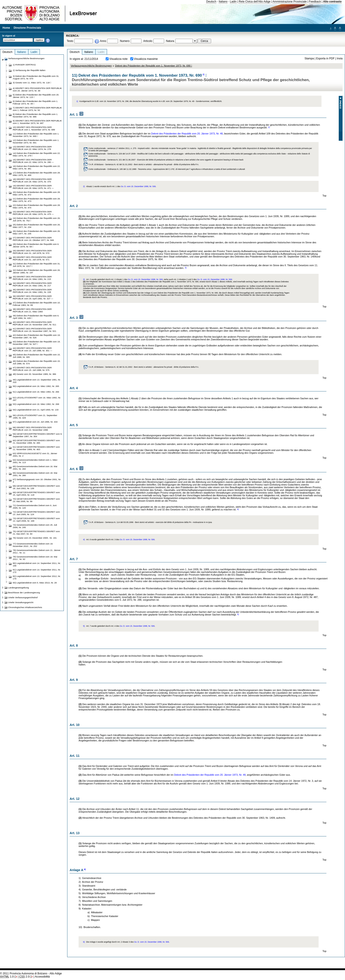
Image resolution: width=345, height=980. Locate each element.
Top (324, 196)
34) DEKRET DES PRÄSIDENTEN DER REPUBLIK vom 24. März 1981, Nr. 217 (32, 284)
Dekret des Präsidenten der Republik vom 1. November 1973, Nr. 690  (154, 66)
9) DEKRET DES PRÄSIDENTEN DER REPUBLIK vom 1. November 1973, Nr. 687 (37, 122)
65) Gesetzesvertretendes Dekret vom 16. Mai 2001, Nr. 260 (35, 468)
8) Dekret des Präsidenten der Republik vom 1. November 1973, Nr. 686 (35, 115)
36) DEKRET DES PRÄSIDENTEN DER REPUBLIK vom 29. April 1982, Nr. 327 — (33, 297)
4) (238, 509)
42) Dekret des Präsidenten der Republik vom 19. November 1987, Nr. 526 (37, 336)
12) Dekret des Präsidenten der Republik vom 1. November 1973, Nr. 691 (36, 141)
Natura (170, 41)
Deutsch (211, 2)
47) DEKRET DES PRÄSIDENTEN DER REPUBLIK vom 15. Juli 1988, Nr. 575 (32, 369)
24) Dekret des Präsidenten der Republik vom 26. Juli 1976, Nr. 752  (37, 219)
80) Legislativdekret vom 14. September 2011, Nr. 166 (37, 564)
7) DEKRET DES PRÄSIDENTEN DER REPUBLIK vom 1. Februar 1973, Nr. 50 (37, 109)
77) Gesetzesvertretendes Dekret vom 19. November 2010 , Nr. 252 (33, 545)
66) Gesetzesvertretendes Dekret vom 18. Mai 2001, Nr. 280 (35, 474)
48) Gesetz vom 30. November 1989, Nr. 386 (34, 374)
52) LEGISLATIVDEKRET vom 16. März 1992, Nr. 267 (37, 399)
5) (238, 614)
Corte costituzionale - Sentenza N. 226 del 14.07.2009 (112, 154)
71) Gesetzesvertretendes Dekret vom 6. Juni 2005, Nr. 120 (35, 507)
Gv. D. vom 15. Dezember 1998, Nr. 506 (138, 186)
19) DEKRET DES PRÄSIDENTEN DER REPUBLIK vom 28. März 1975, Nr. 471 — (33, 187)
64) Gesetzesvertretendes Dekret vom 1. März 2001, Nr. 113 (35, 461)
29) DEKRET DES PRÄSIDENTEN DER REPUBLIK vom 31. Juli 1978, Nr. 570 (32, 252)
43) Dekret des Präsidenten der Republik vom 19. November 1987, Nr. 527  (37, 343)
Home (6, 28)
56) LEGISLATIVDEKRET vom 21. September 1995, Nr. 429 (35, 417)
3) (186, 268)
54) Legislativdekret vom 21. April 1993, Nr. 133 (36, 410)
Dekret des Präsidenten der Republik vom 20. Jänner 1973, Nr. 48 (187, 134)
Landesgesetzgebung (18, 588)
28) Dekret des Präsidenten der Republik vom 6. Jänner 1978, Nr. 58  (36, 245)
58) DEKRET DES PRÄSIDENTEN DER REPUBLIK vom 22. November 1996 (32, 429)
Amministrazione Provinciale (290, 2)
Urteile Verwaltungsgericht (21, 602)
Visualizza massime (146, 59)
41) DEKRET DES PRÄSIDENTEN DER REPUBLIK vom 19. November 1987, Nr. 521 (34, 330)
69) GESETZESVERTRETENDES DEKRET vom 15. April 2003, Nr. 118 (36, 494)
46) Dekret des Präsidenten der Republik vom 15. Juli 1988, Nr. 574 (37, 362)
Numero (125, 41)
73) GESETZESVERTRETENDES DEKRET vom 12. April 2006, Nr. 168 (36, 520)
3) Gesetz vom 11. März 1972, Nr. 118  (32, 83)
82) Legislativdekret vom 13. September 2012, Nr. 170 (37, 577)
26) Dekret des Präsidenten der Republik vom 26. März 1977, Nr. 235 (37, 232)
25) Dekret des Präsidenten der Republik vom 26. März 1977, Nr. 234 (37, 226)
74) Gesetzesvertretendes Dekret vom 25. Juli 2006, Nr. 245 (35, 526)
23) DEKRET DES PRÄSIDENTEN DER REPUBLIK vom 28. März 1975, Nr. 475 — (33, 213)
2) (269, 127)
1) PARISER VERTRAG (24, 65)
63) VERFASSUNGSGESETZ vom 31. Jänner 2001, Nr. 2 (35, 455)
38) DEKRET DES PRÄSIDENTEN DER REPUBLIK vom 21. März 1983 (32, 310)
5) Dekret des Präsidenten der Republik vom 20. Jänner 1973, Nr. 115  (36, 96)
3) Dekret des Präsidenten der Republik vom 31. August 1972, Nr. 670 (36, 77)
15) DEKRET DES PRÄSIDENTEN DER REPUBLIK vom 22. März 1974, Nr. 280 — (33, 161)
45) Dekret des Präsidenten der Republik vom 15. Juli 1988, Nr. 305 (37, 356)
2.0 (24, 977)
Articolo (148, 41)
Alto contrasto (332, 2)
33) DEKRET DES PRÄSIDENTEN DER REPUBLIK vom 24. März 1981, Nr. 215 (32, 278)
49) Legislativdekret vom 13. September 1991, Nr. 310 (37, 381)
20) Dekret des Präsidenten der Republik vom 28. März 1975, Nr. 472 (37, 193)
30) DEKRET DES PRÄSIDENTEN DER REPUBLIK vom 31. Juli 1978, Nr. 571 (32, 258)
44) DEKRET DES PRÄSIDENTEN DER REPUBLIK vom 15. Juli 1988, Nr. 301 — (32, 349)
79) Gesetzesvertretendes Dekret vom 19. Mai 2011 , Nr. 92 (35, 558)
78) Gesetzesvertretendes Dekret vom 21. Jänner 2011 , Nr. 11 (37, 551)
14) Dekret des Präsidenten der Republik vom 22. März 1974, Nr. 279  (37, 154)
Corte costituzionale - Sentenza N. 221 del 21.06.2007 (112, 160)
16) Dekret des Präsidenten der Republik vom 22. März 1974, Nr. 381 (37, 167)
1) (204, 74)
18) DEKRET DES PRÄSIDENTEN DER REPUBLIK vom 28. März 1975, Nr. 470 (32, 180)
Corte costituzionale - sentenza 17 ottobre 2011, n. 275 (112, 148)
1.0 (7, 977)
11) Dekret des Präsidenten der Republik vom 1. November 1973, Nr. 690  (36, 135)
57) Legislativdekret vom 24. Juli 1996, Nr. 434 (35, 422)
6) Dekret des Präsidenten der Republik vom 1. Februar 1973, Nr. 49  (35, 102)
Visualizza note (118, 59)
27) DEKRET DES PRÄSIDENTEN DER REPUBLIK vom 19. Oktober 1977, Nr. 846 (33, 239)
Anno (103, 41)
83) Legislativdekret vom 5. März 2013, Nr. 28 (35, 583)
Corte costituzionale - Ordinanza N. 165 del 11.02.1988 (112, 169)
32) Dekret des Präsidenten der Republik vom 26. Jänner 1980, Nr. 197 (37, 271)
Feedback (315, 2)
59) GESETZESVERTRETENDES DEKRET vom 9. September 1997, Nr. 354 (37, 435)
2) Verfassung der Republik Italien (29, 70)
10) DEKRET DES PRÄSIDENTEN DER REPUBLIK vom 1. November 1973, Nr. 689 (34, 128)
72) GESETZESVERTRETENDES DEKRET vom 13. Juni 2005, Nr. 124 (36, 513)
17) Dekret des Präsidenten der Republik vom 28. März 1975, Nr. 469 (37, 174)
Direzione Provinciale (27, 28)
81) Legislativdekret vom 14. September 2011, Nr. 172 (37, 571)
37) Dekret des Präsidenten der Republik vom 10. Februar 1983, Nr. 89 (37, 304)
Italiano (223, 2)
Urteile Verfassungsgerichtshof (23, 597)
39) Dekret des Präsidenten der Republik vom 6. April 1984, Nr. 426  (36, 317)
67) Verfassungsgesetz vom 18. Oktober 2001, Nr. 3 (37, 481)
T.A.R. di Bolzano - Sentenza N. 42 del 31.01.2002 (110, 164)
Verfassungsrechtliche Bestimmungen (91, 66)
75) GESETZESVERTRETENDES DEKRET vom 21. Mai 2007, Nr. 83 (36, 533)
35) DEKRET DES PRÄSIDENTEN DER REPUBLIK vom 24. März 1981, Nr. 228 (32, 291)
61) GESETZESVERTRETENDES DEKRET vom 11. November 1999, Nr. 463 (36, 448)
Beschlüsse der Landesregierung (24, 593)
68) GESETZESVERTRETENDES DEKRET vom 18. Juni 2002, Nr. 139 (36, 487)
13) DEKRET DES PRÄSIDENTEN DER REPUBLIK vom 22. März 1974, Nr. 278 (32, 148)
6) (85, 869)
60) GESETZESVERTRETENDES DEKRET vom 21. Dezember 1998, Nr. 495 (36, 442)
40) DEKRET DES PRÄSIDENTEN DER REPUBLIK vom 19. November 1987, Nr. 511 (34, 323)
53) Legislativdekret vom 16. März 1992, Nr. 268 (36, 404)
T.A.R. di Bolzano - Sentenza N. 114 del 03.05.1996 (111, 522)
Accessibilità (42, 977)
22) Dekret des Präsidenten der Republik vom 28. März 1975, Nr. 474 (37, 206)
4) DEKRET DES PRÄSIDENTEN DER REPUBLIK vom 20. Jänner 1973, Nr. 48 (37, 89)
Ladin (233, 2)
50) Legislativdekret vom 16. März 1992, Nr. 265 (36, 386)
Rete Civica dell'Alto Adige (255, 2)
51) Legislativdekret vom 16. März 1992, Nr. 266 (36, 392)
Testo (70, 41)
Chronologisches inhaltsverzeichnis (25, 607)
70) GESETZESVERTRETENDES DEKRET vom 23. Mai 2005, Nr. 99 (36, 500)
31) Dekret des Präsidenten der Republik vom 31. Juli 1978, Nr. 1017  (37, 265)
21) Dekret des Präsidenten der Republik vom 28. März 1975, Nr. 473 (37, 200)
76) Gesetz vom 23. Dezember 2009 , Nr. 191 (35, 538)
